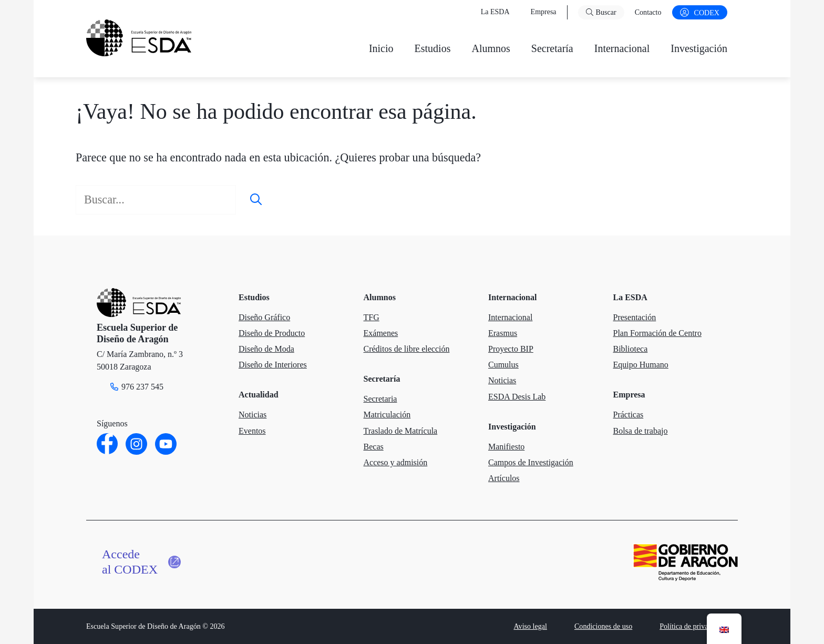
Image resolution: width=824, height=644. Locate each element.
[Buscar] (256, 200)
